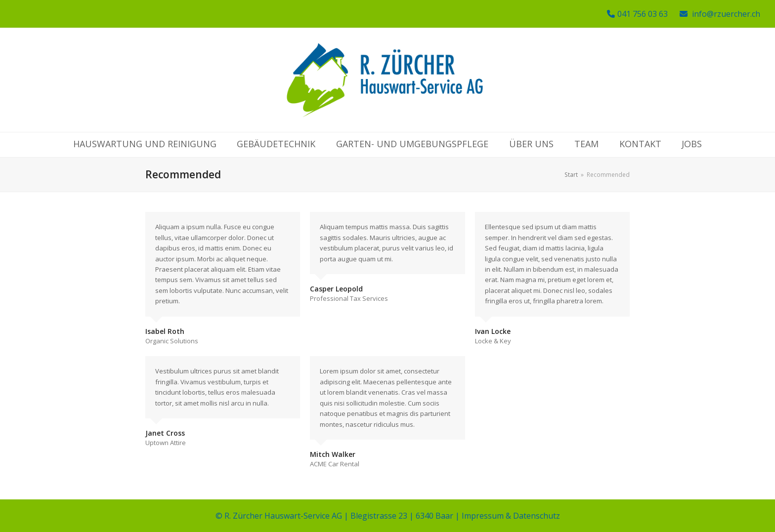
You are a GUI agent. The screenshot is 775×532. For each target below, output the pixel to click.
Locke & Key (493, 341)
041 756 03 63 (643, 14)
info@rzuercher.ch (726, 14)
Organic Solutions (172, 341)
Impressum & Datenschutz (511, 516)
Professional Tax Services (349, 298)
